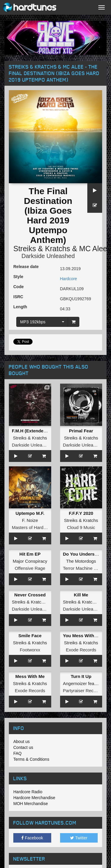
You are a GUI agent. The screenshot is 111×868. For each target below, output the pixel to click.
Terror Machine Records (87, 568)
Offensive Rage (30, 568)
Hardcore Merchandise (34, 798)
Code (18, 287)
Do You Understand (84, 554)
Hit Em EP (30, 554)
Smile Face (30, 636)
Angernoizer (75, 683)
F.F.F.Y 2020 (81, 513)
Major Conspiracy (30, 561)
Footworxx (30, 650)
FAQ (17, 753)
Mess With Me (30, 676)
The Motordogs (81, 561)
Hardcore (69, 279)
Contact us (23, 747)
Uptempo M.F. (30, 513)
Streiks (25, 249)
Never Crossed (30, 595)
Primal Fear (81, 431)
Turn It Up (81, 676)
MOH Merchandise (31, 804)
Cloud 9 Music (81, 527)
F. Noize (30, 520)
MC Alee (93, 249)
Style (18, 277)
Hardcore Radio (28, 792)
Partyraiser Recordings (86, 691)
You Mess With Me (82, 636)
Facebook (32, 838)
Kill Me (81, 595)
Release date (26, 267)
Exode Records (81, 650)
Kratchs (58, 249)
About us (21, 742)
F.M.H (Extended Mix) (34, 431)
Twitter (79, 838)
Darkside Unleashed (48, 256)
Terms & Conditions (31, 759)
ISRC (18, 297)
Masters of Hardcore (32, 527)
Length (20, 307)
